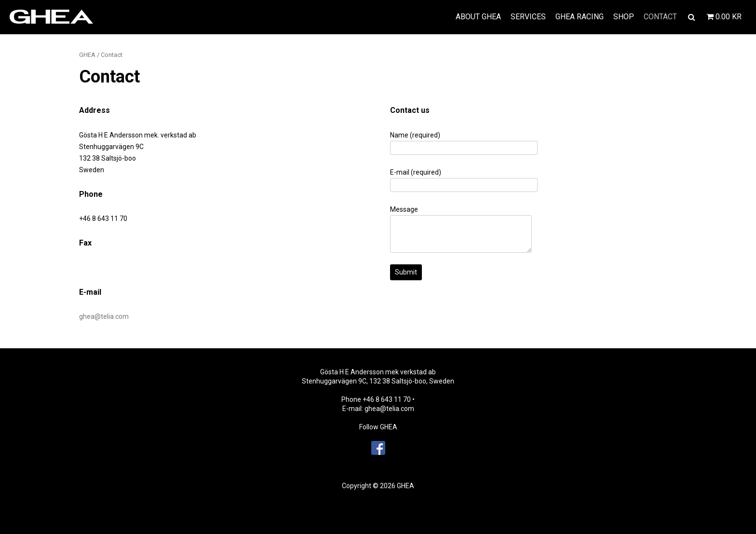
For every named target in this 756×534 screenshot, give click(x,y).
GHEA (87, 55)
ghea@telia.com (104, 316)
